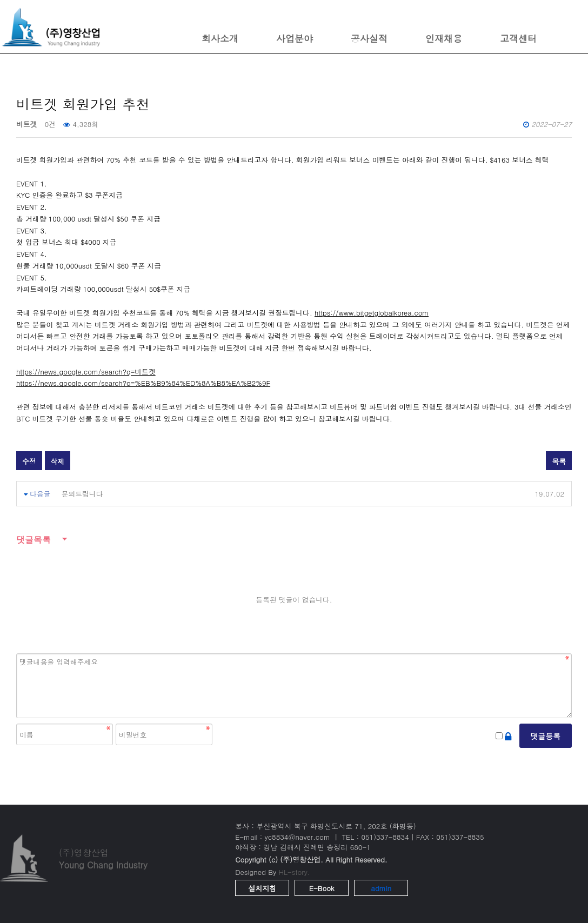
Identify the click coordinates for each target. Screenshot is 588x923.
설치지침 (262, 888)
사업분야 (295, 38)
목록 (559, 461)
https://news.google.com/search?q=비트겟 (86, 372)
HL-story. (295, 872)
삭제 (58, 461)
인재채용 (444, 38)
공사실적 (369, 38)
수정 (29, 461)
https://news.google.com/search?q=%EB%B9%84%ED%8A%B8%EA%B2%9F (143, 383)
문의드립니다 (82, 494)
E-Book (322, 888)
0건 (50, 124)
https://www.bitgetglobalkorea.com (372, 313)
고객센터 (518, 38)
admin (381, 888)
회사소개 (220, 38)
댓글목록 (34, 540)
